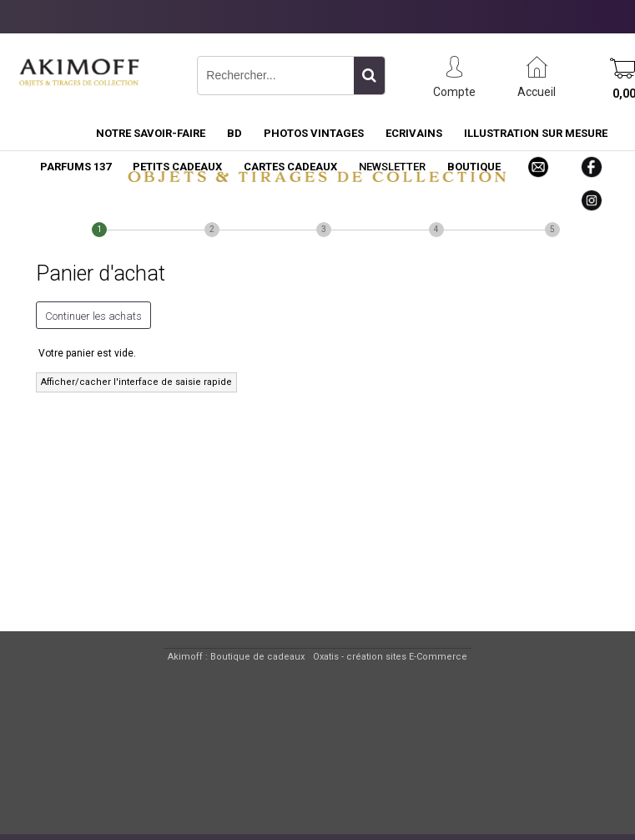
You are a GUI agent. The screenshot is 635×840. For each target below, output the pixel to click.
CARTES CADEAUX (290, 167)
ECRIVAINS (414, 133)
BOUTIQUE (474, 167)
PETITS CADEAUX (177, 167)
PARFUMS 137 (76, 167)
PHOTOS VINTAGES (314, 133)
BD (234, 133)
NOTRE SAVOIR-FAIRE (151, 133)
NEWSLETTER (392, 167)
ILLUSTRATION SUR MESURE (536, 133)
